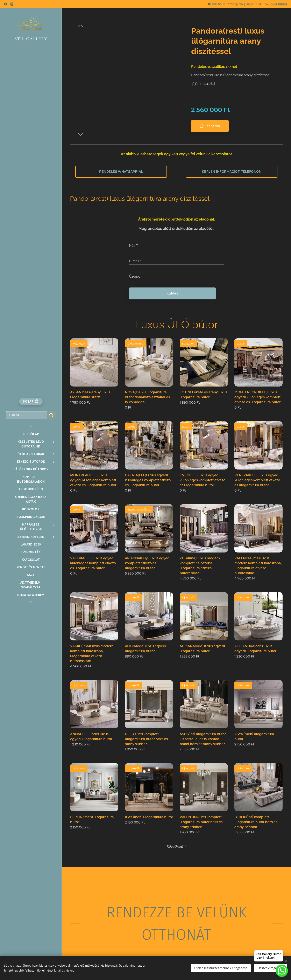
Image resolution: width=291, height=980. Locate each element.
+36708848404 (278, 4)
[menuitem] (31, 434)
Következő (175, 847)
